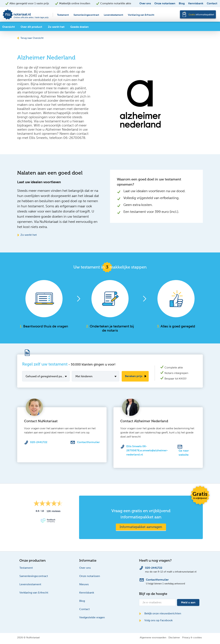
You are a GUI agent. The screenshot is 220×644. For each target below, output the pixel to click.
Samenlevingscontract (86, 15)
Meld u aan (188, 602)
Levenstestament (113, 15)
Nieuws (84, 584)
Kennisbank (196, 3)
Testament (63, 15)
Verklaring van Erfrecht (141, 15)
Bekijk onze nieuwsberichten (160, 613)
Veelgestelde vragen (92, 617)
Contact (212, 3)
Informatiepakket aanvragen (141, 527)
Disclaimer (174, 637)
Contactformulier (88, 442)
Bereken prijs (134, 376)
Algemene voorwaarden (153, 637)
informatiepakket (201, 15)
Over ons (145, 3)
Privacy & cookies (192, 637)
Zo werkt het (27, 235)
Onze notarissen (165, 3)
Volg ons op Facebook (156, 620)
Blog (182, 3)
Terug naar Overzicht (30, 38)
